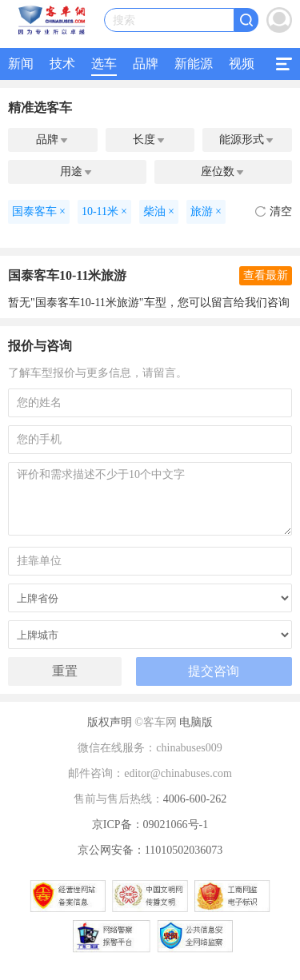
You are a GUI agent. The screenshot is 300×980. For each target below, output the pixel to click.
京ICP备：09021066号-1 (150, 825)
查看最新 (266, 275)
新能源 (194, 64)
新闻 (21, 64)
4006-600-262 (195, 799)
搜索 (124, 20)
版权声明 (110, 722)
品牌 (146, 64)
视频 (242, 64)
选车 (104, 64)
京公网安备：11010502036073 (150, 850)
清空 (274, 211)
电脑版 (196, 722)
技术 (62, 64)
